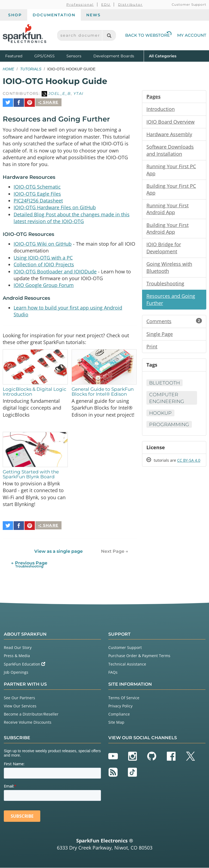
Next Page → (115, 552)
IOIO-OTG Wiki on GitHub (43, 243)
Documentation (54, 15)
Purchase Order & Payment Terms (139, 656)
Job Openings (16, 672)
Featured (19, 56)
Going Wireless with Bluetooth (169, 270)
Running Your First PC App (171, 171)
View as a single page (59, 552)
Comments (174, 324)
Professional (80, 4)
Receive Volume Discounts (28, 723)
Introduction (161, 109)
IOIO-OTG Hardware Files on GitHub (55, 207)
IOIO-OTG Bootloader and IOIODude (55, 271)
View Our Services (20, 706)
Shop (15, 15)
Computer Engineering (167, 402)
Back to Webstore (148, 35)
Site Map (116, 723)
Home (8, 69)
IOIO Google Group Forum (44, 286)
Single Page (160, 337)
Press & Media (17, 656)
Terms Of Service (124, 698)
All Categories (163, 56)
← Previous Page (29, 565)
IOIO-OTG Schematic (37, 185)
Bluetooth (165, 387)
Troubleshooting (165, 286)
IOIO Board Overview (170, 122)
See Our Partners (19, 698)
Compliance (119, 714)
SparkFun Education (24, 664)
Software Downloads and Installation (170, 151)
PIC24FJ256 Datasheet (38, 199)
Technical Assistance (127, 664)
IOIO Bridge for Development (164, 250)
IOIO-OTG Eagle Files (37, 192)
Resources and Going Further (171, 302)
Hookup (161, 417)
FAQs (113, 672)
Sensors (74, 56)
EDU (106, 4)
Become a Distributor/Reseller (31, 714)
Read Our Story (18, 648)
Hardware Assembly (169, 135)
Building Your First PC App (171, 191)
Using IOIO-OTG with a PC (43, 257)
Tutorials (31, 69)
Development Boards (114, 56)
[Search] (109, 35)
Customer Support (189, 4)
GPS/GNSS (44, 56)
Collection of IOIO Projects (44, 264)
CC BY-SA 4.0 (189, 465)
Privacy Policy (120, 706)
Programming (169, 429)
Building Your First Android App (167, 230)
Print (152, 350)
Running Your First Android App (167, 211)
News (93, 15)
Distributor (130, 4)
